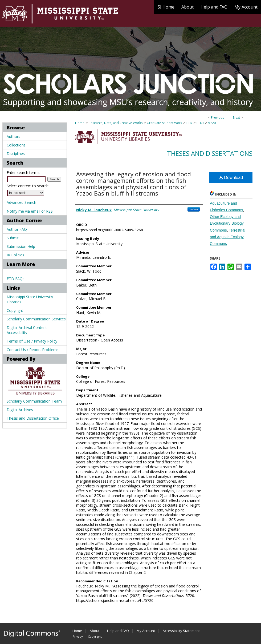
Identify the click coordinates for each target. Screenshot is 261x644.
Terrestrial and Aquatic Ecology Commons (228, 237)
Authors (13, 136)
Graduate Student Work (164, 123)
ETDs (200, 123)
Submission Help (21, 246)
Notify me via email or (30, 211)
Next (236, 118)
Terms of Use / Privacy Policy (32, 341)
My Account (146, 631)
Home (80, 123)
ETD (189, 123)
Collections (16, 145)
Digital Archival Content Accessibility (27, 330)
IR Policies (15, 255)
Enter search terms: (23, 172)
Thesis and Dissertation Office (33, 418)
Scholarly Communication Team (34, 401)
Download (231, 178)
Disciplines (16, 154)
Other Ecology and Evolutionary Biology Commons (227, 223)
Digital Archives (20, 410)
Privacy (78, 636)
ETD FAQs (16, 279)
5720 (212, 123)
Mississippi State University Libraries (30, 299)
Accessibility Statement (181, 631)
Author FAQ (17, 229)
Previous (217, 118)
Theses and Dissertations (210, 153)
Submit (13, 238)
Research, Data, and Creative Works (116, 123)
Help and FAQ (118, 631)
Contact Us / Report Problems (33, 350)
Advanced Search (21, 202)
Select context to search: (28, 186)
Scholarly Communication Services (36, 319)
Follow (194, 209)
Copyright (15, 310)
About (95, 631)
